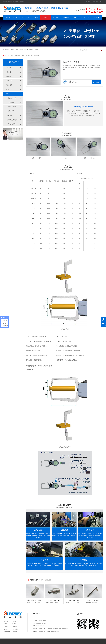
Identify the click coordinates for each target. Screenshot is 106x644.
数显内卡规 (11, 102)
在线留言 (96, 2)
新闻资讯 (76, 17)
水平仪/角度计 (11, 124)
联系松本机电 (7, 632)
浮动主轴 (9, 81)
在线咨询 (96, 82)
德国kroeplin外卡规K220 (32, 55)
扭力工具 (9, 89)
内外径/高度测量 (12, 120)
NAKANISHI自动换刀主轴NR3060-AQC (58, 600)
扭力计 (21, 50)
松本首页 (8, 17)
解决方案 (66, 17)
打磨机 (36, 17)
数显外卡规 (11, 111)
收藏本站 (89, 2)
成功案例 (56, 17)
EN (101, 2)
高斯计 (26, 50)
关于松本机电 (16, 629)
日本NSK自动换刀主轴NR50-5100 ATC (38, 600)
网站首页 (6, 621)
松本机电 (41, 632)
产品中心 (46, 17)
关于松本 (87, 17)
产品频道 (18, 55)
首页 (12, 55)
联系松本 (97, 17)
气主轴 (27, 17)
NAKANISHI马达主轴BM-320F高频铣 (77, 600)
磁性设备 (9, 85)
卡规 (17, 50)
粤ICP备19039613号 (54, 632)
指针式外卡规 (12, 107)
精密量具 (9, 115)
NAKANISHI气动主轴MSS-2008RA (95, 600)
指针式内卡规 (12, 98)
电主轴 (18, 17)
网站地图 (15, 632)
